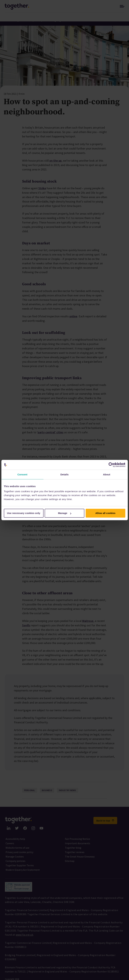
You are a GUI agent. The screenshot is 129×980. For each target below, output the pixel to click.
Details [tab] (65, 474)
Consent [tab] (22, 474)
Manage (65, 513)
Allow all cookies (105, 513)
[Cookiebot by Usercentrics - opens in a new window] (111, 465)
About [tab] (107, 474)
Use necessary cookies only (24, 513)
